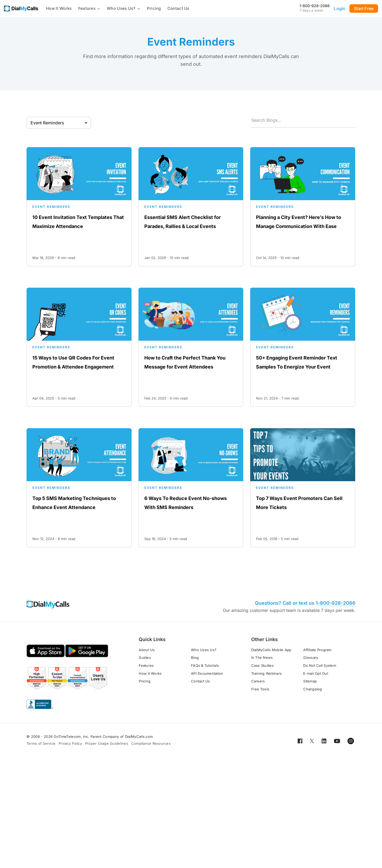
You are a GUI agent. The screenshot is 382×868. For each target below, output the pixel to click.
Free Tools (260, 689)
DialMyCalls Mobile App (271, 650)
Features (89, 8)
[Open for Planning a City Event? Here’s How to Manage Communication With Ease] (303, 207)
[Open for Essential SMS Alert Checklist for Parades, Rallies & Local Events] (191, 207)
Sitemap (310, 681)
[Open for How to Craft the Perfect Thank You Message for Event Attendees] (191, 347)
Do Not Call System (320, 665)
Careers (258, 681)
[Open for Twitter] (312, 741)
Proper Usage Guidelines (107, 743)
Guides (145, 657)
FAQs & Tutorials (205, 665)
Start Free (364, 8)
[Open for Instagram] (351, 740)
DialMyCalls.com (139, 737)
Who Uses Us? (124, 8)
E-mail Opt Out (316, 673)
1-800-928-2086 (315, 6)
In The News (262, 657)
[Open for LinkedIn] (324, 741)
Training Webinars (266, 673)
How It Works (59, 8)
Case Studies (262, 665)
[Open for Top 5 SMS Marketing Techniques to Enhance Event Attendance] (79, 488)
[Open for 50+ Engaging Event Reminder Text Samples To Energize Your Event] (303, 347)
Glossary (311, 657)
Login (340, 8)
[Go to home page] (21, 8)
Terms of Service (41, 743)
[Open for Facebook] (300, 741)
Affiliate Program (317, 650)
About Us (147, 650)
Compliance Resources (151, 743)
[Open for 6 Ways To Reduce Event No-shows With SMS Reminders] (191, 488)
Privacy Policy (70, 743)
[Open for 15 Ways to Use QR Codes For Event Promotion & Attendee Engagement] (79, 347)
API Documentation (207, 673)
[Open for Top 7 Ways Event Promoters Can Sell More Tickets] (303, 488)
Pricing (154, 8)
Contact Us (178, 8)
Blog (195, 657)
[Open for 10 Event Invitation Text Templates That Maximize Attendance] (79, 207)
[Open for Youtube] (337, 741)
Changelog (312, 689)
